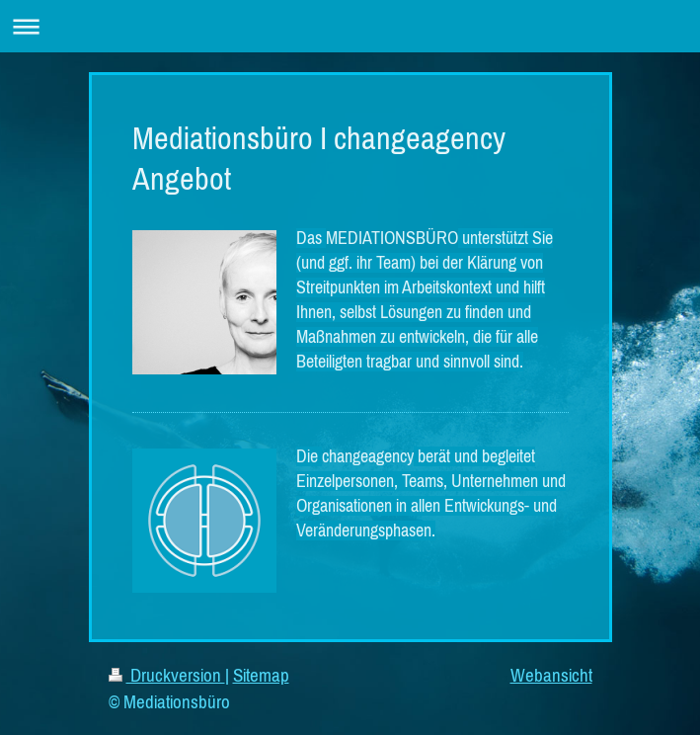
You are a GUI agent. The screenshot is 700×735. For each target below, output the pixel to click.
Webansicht (551, 675)
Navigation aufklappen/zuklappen (350, 26)
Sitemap (261, 675)
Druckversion (167, 675)
